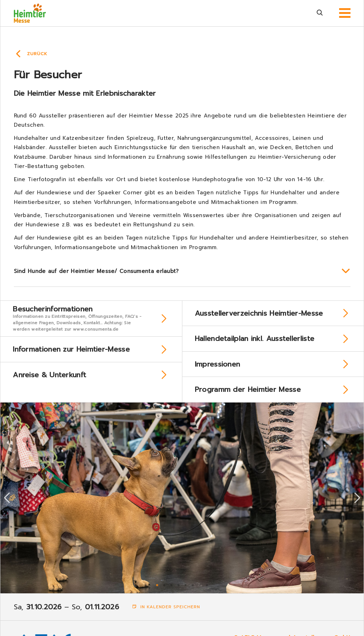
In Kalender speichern (166, 613)
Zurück (37, 54)
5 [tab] (186, 591)
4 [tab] (178, 591)
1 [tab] (157, 591)
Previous (7, 504)
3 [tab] (171, 591)
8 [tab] (207, 591)
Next (357, 504)
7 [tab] (200, 591)
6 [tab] (193, 591)
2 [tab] (164, 591)
